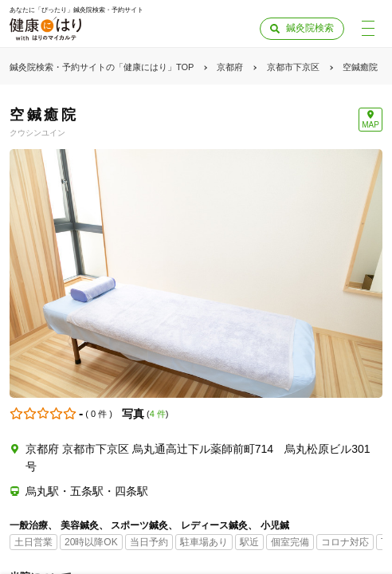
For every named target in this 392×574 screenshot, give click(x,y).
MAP (370, 125)
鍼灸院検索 (310, 28)
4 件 (158, 414)
